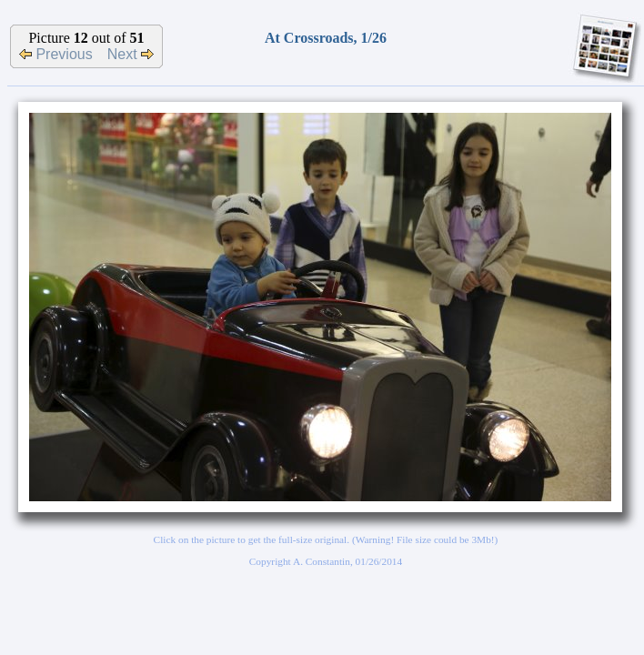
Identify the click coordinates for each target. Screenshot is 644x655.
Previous (56, 54)
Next (131, 54)
